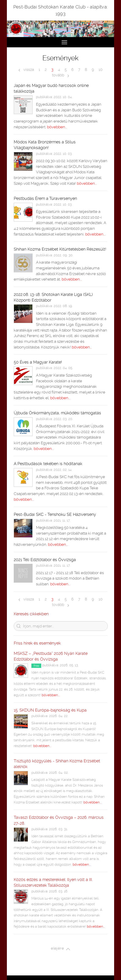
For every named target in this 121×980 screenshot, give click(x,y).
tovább (60, 75)
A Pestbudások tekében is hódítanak (48, 464)
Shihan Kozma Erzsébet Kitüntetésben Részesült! (60, 249)
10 (100, 70)
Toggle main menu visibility (65, 40)
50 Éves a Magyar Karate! (38, 362)
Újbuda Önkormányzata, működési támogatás (57, 413)
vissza (26, 70)
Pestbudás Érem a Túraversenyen (45, 198)
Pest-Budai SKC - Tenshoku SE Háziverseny (55, 514)
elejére (60, 949)
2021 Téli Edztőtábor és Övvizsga (45, 560)
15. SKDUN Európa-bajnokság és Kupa (50, 710)
